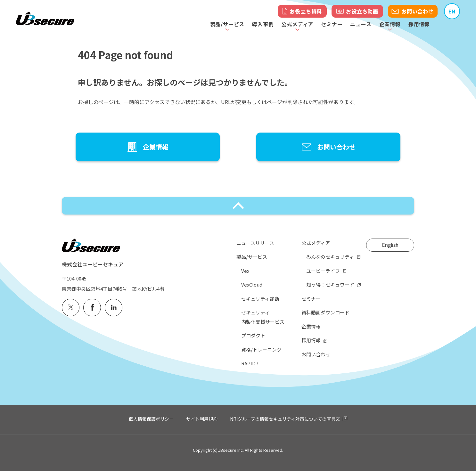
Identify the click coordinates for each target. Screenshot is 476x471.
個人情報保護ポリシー (151, 419)
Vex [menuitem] (245, 271)
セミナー (332, 24)
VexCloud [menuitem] (252, 284)
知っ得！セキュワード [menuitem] (330, 284)
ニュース (361, 24)
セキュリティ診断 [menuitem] (260, 299)
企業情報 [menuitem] (311, 326)
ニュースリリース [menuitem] (255, 243)
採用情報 (419, 24)
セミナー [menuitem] (311, 299)
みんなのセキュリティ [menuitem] (330, 257)
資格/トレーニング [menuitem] (261, 349)
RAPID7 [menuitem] (250, 363)
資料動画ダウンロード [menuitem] (325, 312)
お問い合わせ (418, 11)
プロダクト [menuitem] (253, 335)
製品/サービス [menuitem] (252, 257)
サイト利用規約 (202, 419)
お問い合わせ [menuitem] (316, 354)
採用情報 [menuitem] (311, 340)
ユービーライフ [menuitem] (323, 271)
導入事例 (263, 24)
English (390, 245)
